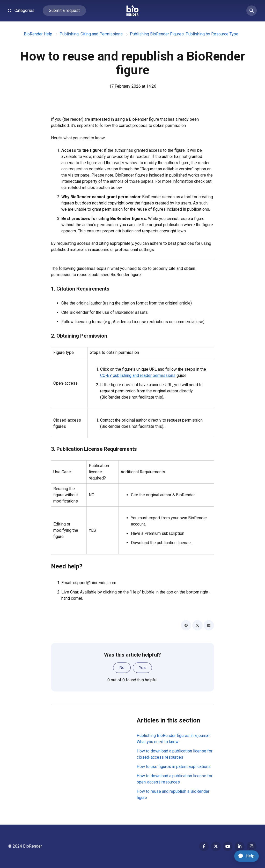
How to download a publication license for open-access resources (175, 779)
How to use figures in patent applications (174, 767)
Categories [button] (21, 11)
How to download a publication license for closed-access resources (175, 754)
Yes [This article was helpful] (142, 668)
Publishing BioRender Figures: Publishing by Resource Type (184, 34)
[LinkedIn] (209, 625)
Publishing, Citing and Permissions (91, 34)
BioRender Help (38, 34)
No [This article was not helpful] (122, 668)
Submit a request (64, 11)
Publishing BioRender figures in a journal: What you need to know (173, 739)
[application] (244, 856)
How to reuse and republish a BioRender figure (173, 794)
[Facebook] (186, 625)
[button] (252, 11)
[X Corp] (197, 625)
